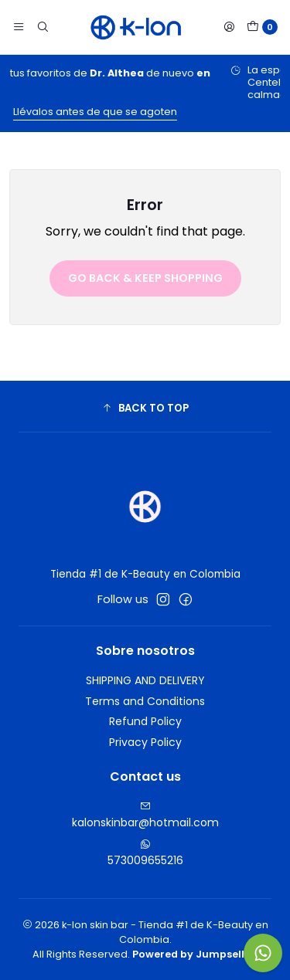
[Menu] (19, 27)
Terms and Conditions (145, 701)
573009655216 (145, 853)
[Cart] (262, 27)
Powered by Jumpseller (194, 954)
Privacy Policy (145, 742)
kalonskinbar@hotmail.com (145, 816)
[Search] (42, 27)
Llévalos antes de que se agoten (136, 112)
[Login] (229, 27)
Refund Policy (145, 721)
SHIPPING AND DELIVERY (145, 680)
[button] (145, 409)
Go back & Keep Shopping (145, 278)
